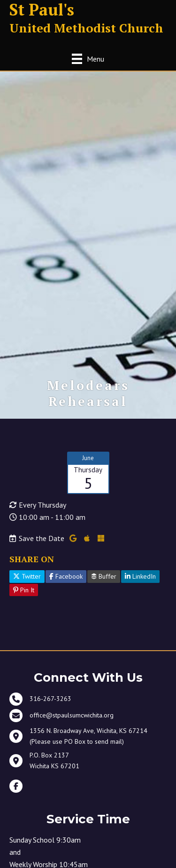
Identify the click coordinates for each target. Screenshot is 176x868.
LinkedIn (140, 576)
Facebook (66, 576)
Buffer (104, 576)
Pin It (24, 590)
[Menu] (88, 59)
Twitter (27, 576)
